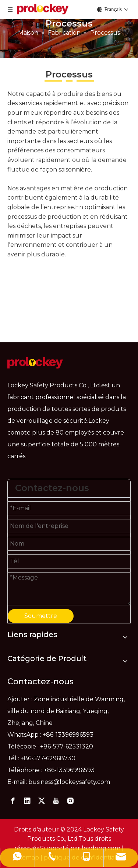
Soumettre (41, 616)
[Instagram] (70, 801)
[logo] (35, 363)
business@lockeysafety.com (69, 782)
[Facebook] (13, 801)
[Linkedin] (27, 801)
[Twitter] (42, 801)
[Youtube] (56, 801)
